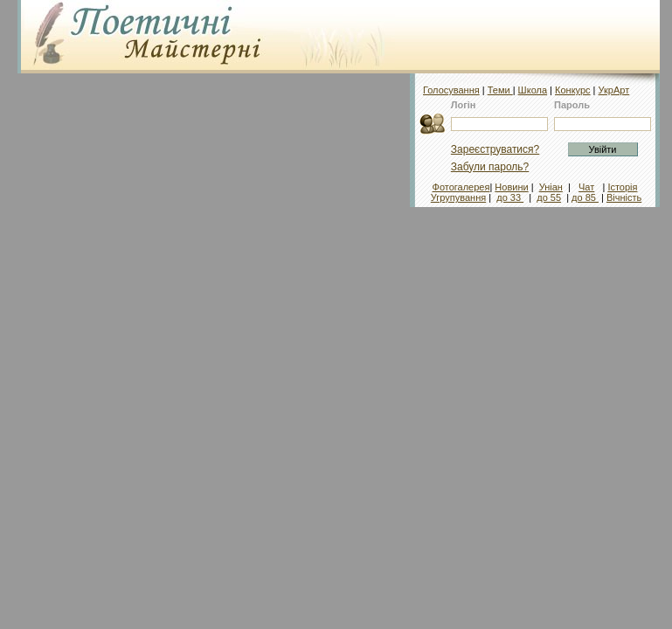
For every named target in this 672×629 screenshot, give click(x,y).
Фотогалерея (461, 187)
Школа (533, 90)
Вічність (624, 197)
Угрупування (458, 197)
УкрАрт (614, 90)
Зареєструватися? (495, 149)
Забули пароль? (490, 167)
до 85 (585, 197)
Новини (511, 187)
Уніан (551, 187)
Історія (622, 187)
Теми (500, 90)
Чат (586, 187)
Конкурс (573, 90)
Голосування (451, 90)
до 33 (510, 197)
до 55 (549, 197)
